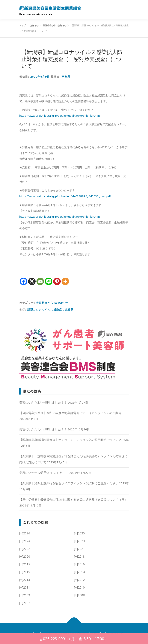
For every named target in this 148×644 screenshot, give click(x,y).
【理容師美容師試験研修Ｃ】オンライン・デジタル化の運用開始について (69, 440)
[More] (65, 281)
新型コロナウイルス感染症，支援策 (50, 310)
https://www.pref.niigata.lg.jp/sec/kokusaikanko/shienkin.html (60, 116)
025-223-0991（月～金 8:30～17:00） (74, 639)
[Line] (49, 281)
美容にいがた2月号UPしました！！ (43, 402)
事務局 (66, 77)
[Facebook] (23, 281)
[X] (32, 281)
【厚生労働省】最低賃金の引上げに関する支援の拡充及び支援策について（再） (73, 499)
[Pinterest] (57, 281)
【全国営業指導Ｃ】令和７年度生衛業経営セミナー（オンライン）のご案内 (70, 413)
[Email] (40, 281)
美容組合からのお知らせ (52, 303)
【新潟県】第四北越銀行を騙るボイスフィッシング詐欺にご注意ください (69, 483)
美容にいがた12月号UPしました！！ (44, 473)
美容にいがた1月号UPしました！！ (43, 429)
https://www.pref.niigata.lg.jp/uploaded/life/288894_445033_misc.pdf (65, 196)
